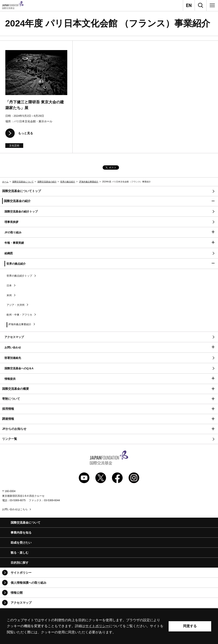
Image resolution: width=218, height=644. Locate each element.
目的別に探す (20, 563)
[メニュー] (212, 5)
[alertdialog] (109, 626)
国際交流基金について (23, 182)
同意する (190, 626)
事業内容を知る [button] (21, 533)
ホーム (5, 182)
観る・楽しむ (20, 553)
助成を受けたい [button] (21, 543)
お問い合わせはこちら (15, 509)
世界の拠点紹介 (68, 182)
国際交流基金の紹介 (47, 182)
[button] (109, 201)
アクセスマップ (21, 603)
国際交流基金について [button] (26, 523)
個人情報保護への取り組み (29, 583)
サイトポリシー (21, 573)
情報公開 (17, 593)
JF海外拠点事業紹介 (89, 182)
